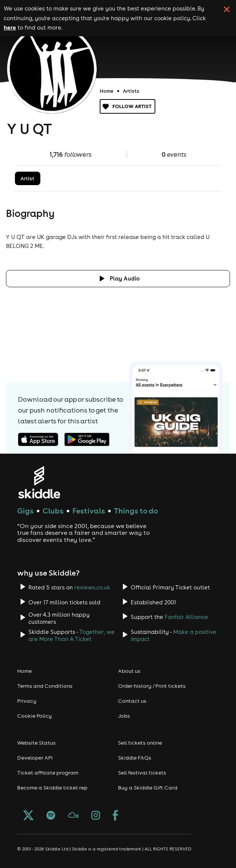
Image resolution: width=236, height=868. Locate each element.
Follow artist (128, 106)
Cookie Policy (35, 716)
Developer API (35, 758)
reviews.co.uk (92, 587)
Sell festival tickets (142, 773)
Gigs (25, 511)
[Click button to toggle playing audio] (118, 278)
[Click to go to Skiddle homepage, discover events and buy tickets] (39, 482)
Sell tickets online (140, 743)
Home (107, 91)
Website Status (36, 743)
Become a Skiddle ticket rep (52, 788)
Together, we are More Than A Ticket (72, 635)
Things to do (136, 511)
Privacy (27, 701)
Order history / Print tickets (152, 686)
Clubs (53, 511)
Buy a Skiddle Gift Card (148, 788)
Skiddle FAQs (135, 758)
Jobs (124, 716)
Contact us (132, 701)
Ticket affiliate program (48, 773)
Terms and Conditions (45, 686)
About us (129, 671)
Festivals (89, 511)
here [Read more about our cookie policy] (10, 27)
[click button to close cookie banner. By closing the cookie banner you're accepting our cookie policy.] (227, 9)
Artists (131, 91)
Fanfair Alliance (186, 617)
